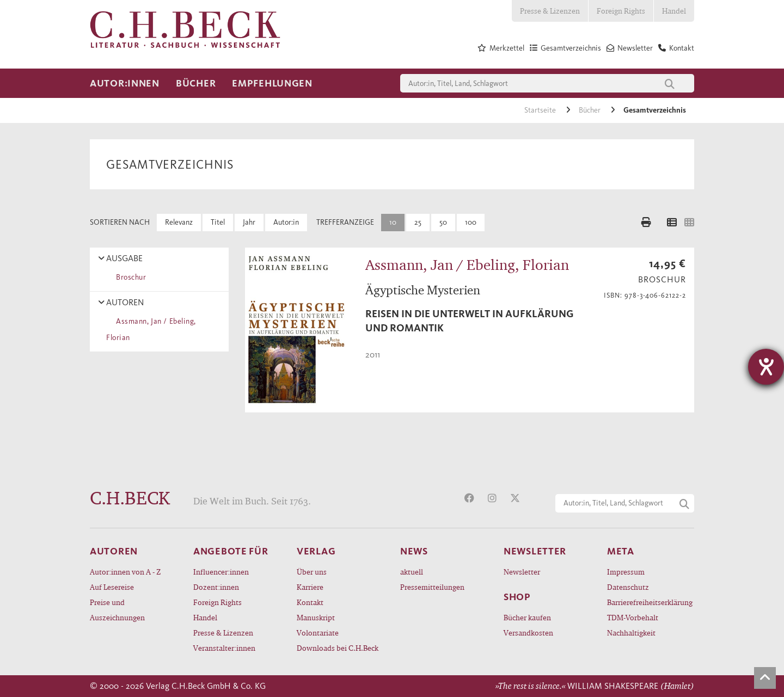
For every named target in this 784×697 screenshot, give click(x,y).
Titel (218, 222)
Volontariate (318, 633)
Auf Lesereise (112, 587)
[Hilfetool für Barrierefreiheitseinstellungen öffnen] (766, 367)
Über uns (312, 572)
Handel (674, 11)
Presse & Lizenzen (550, 11)
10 (393, 222)
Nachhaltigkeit (631, 633)
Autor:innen (125, 83)
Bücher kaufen (527, 617)
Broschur (129, 277)
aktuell (412, 572)
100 (471, 222)
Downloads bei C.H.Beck (338, 648)
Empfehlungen (272, 83)
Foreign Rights (621, 11)
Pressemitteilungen (432, 587)
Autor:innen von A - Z (125, 572)
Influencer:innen (221, 572)
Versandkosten (528, 633)
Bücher (196, 83)
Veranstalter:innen (224, 648)
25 (418, 222)
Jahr (249, 222)
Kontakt (310, 602)
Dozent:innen (216, 587)
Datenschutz (628, 587)
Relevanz (179, 222)
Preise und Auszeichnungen (117, 610)
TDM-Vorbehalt (633, 617)
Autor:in (286, 222)
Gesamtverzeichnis (655, 110)
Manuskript (316, 617)
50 (443, 222)
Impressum (626, 572)
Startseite (541, 110)
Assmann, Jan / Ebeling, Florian (151, 329)
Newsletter (522, 572)
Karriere (310, 587)
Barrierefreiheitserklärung (650, 602)
